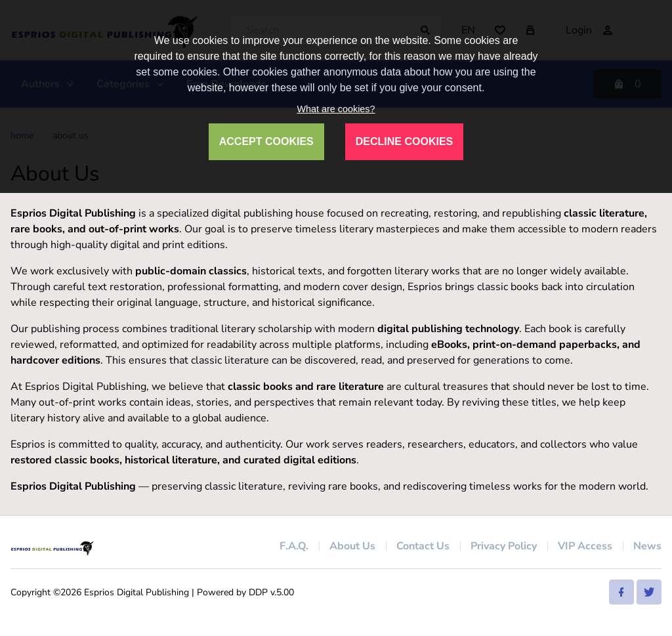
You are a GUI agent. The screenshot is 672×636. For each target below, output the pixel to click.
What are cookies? (336, 109)
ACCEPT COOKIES (266, 141)
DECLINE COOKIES (404, 141)
